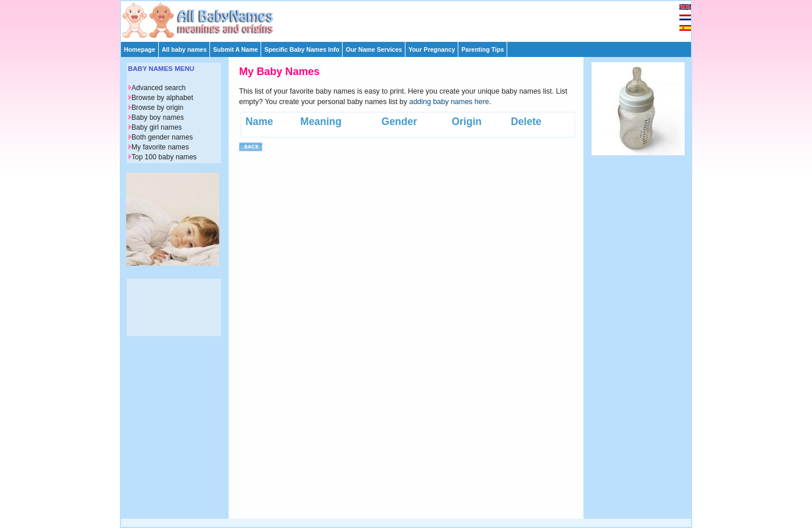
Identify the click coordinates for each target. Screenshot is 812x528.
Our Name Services (374, 49)
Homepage (140, 49)
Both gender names (162, 137)
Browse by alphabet (162, 98)
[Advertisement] (411, 19)
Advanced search (159, 88)
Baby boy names (158, 117)
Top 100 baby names (164, 157)
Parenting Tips (482, 49)
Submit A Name (235, 49)
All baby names (184, 49)
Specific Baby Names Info (302, 49)
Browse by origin (157, 108)
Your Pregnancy (432, 49)
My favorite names (160, 147)
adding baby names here (449, 102)
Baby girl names (157, 127)
